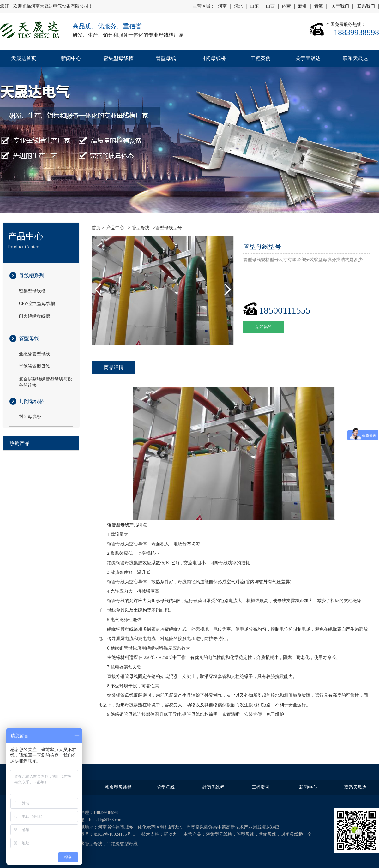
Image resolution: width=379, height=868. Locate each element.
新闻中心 (71, 58)
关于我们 (340, 6)
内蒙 (286, 6)
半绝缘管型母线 (34, 366)
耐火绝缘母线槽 (34, 316)
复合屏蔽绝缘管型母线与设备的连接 (45, 380)
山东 (254, 6)
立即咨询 (264, 327)
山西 (270, 6)
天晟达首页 (24, 58)
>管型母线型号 (167, 228)
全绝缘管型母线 (34, 354)
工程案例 (261, 58)
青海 (319, 6)
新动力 (170, 834)
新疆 (303, 6)
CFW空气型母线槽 (37, 304)
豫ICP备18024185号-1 (114, 834)
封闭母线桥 (213, 58)
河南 (222, 6)
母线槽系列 (32, 275)
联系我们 (366, 6)
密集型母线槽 (118, 58)
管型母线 (166, 58)
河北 (238, 6)
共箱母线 (268, 834)
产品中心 (115, 228)
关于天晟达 (308, 58)
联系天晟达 (355, 58)
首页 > (98, 228)
